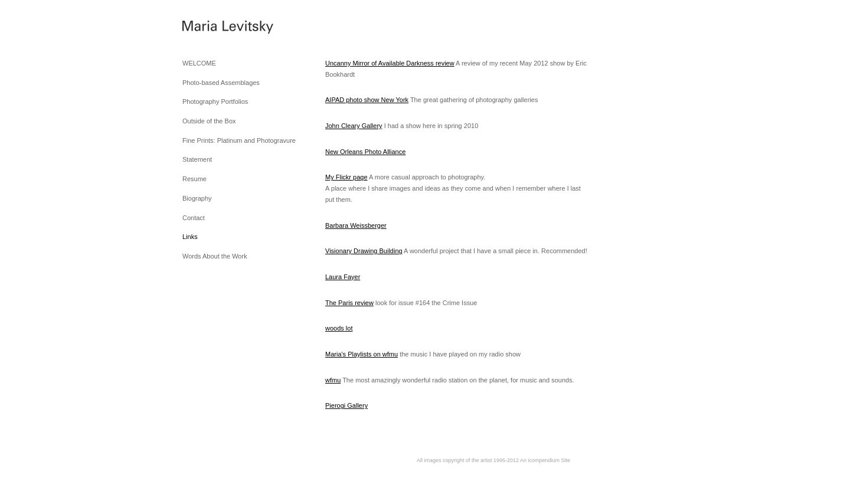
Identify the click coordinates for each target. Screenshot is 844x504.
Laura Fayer (343, 277)
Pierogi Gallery (346, 405)
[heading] (212, 29)
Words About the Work (215, 256)
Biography (197, 198)
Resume (194, 179)
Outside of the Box (209, 121)
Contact (194, 218)
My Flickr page (346, 177)
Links (190, 237)
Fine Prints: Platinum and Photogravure (239, 140)
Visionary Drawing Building (364, 251)
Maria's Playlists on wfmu (362, 354)
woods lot (339, 328)
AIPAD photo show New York (367, 100)
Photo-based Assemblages (221, 83)
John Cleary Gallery (354, 126)
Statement (197, 159)
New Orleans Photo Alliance (365, 152)
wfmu (333, 380)
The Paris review (349, 303)
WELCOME (199, 63)
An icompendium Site (545, 460)
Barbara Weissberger (356, 225)
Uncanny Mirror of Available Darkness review (390, 63)
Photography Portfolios (215, 102)
